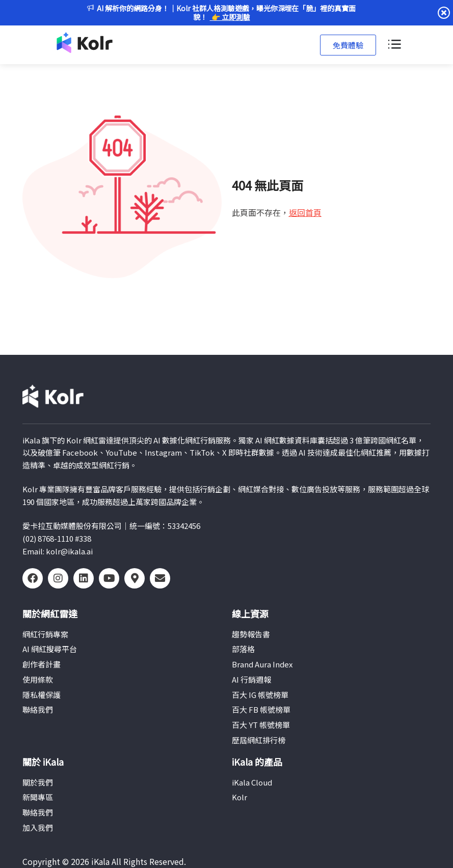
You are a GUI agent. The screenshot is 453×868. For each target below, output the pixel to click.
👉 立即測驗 (230, 17)
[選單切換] (394, 45)
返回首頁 (305, 212)
